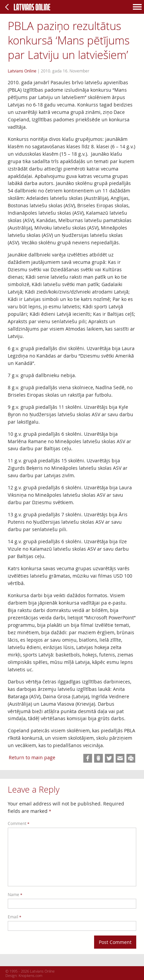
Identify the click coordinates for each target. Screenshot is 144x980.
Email (15, 917)
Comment (19, 823)
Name (15, 895)
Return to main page (32, 757)
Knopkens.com (31, 975)
